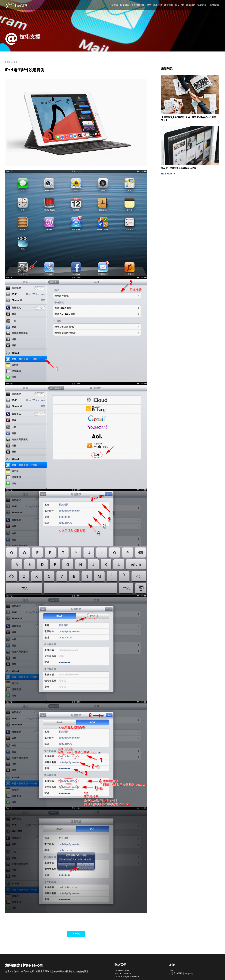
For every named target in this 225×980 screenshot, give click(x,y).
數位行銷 (180, 5)
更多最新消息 (168, 174)
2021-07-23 (11, 62)
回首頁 (115, 5)
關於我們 (147, 5)
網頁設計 (169, 5)
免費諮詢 (214, 5)
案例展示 (125, 5)
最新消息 (136, 5)
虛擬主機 (158, 5)
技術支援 (202, 5)
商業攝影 (191, 5)
